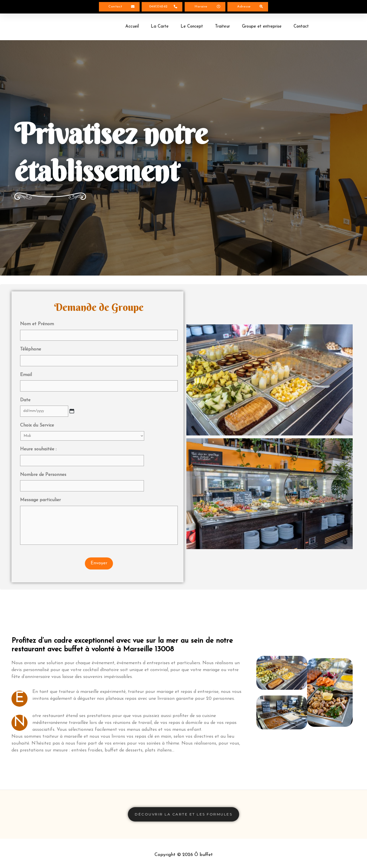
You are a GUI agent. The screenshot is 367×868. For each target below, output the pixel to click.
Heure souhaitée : (38, 442)
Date (27, 395)
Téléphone (33, 348)
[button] (119, 7)
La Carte (160, 28)
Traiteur (222, 28)
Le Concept (192, 28)
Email (28, 371)
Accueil (132, 28)
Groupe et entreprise (262, 28)
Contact (301, 28)
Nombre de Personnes (43, 465)
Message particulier (40, 488)
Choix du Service (39, 418)
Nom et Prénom (39, 325)
